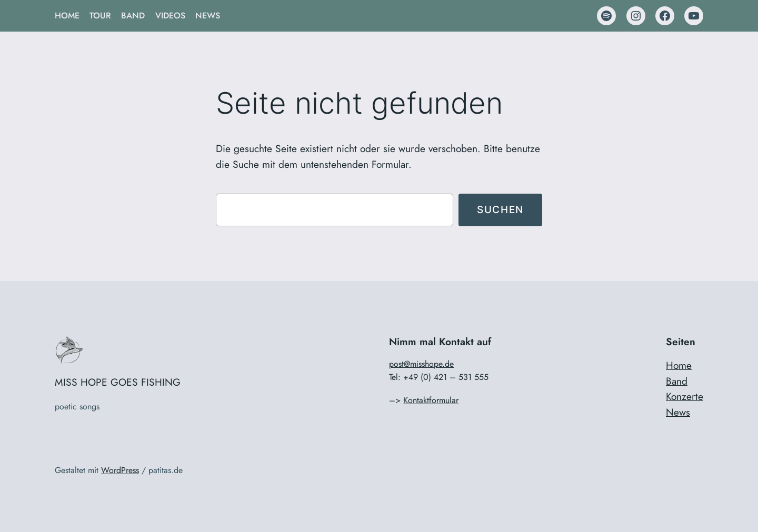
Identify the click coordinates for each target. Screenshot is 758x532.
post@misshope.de (421, 364)
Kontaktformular (431, 400)
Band (677, 381)
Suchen (500, 209)
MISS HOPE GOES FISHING (118, 382)
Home (679, 365)
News (678, 412)
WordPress (120, 470)
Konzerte (685, 396)
